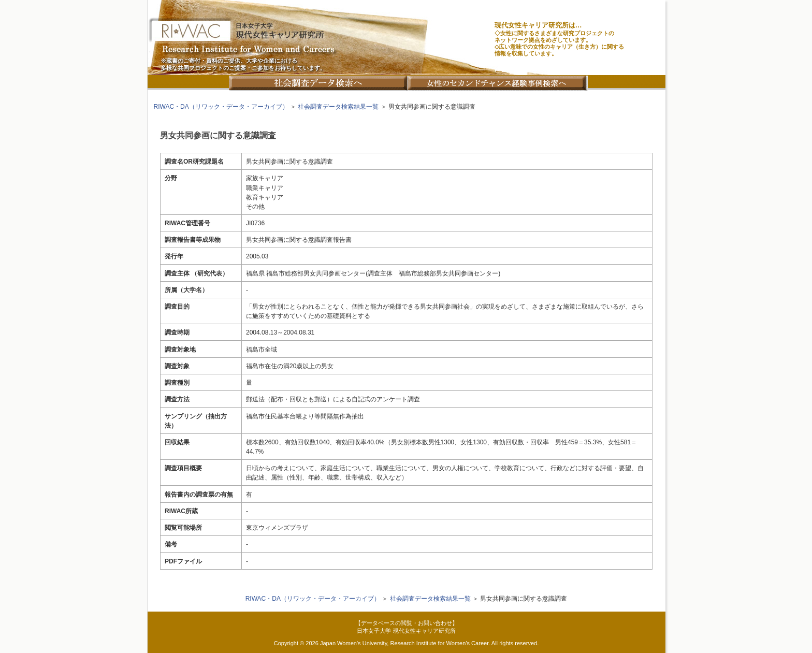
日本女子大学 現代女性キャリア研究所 (406, 631)
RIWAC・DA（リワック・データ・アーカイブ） (221, 107)
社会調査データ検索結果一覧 (338, 107)
